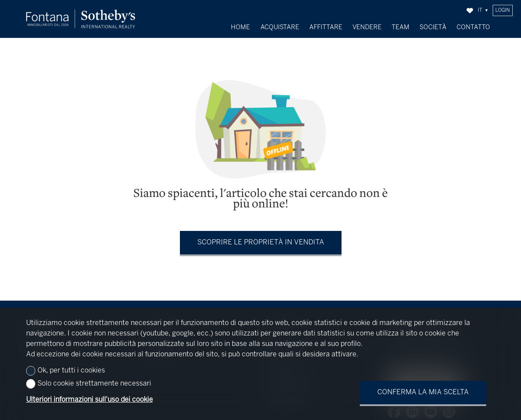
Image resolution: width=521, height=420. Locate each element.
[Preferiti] (470, 11)
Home (240, 27)
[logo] (81, 19)
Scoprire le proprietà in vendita (261, 240)
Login (502, 10)
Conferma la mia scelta (423, 392)
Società (433, 27)
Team (401, 27)
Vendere (367, 27)
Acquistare (280, 27)
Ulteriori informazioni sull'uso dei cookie (90, 400)
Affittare (326, 27)
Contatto (473, 27)
